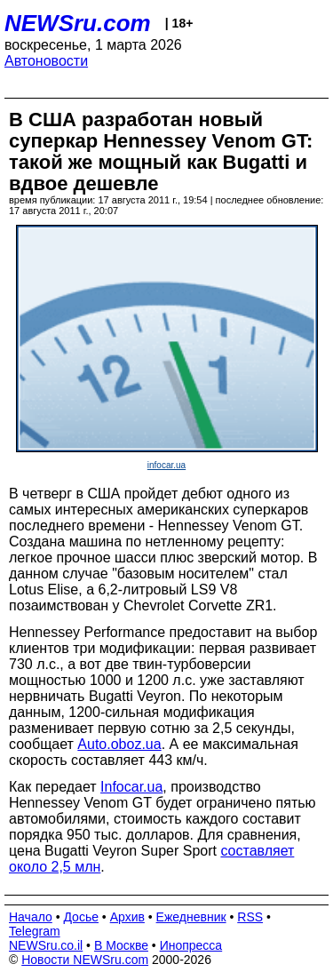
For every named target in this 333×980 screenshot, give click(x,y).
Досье (81, 917)
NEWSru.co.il (46, 945)
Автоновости (46, 61)
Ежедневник (191, 917)
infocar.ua (166, 465)
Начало (31, 917)
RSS (250, 917)
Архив (127, 917)
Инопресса (191, 945)
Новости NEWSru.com (85, 960)
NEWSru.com (78, 23)
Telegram (35, 931)
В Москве (121, 945)
